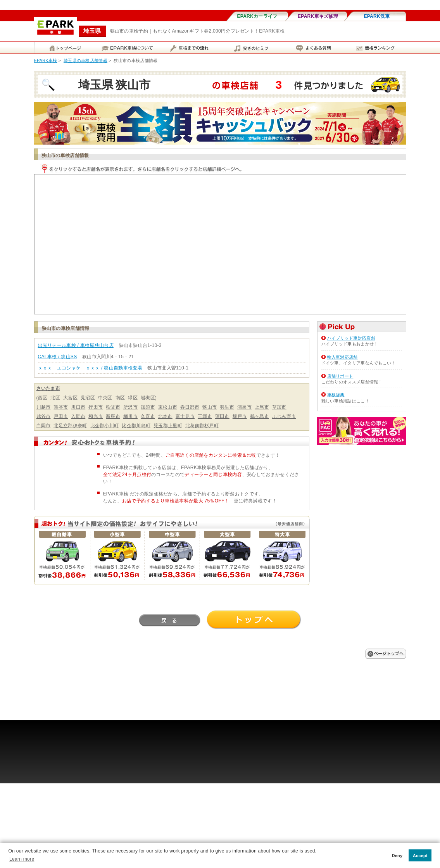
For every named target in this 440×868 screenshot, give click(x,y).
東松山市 (168, 407)
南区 (120, 398)
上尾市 (262, 407)
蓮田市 (222, 416)
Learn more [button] (22, 859)
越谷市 (44, 416)
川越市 (44, 407)
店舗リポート (340, 376)
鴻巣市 (244, 407)
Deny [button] (397, 856)
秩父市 (113, 407)
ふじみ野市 (284, 416)
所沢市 (130, 407)
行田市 (96, 407)
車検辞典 (336, 395)
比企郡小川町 (105, 426)
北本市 (165, 416)
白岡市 (44, 426)
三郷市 (205, 416)
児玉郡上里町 (168, 426)
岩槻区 (148, 398)
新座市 (113, 416)
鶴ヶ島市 (260, 416)
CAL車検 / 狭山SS (58, 357)
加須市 (148, 407)
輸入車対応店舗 (343, 357)
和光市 (96, 416)
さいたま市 (48, 388)
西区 (43, 398)
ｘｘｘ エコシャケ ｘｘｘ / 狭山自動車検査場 (90, 368)
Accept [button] (420, 856)
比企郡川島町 (136, 426)
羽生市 (227, 407)
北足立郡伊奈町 (70, 426)
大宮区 (70, 398)
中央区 (105, 398)
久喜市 (148, 416)
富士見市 (185, 416)
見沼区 (88, 398)
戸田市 (61, 416)
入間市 (78, 416)
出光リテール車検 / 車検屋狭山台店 (76, 345)
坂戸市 (240, 416)
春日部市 (190, 407)
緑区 (133, 398)
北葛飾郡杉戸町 (202, 426)
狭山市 (210, 407)
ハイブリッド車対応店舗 (351, 338)
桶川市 (130, 416)
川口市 (78, 407)
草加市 (279, 407)
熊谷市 (61, 407)
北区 (55, 398)
